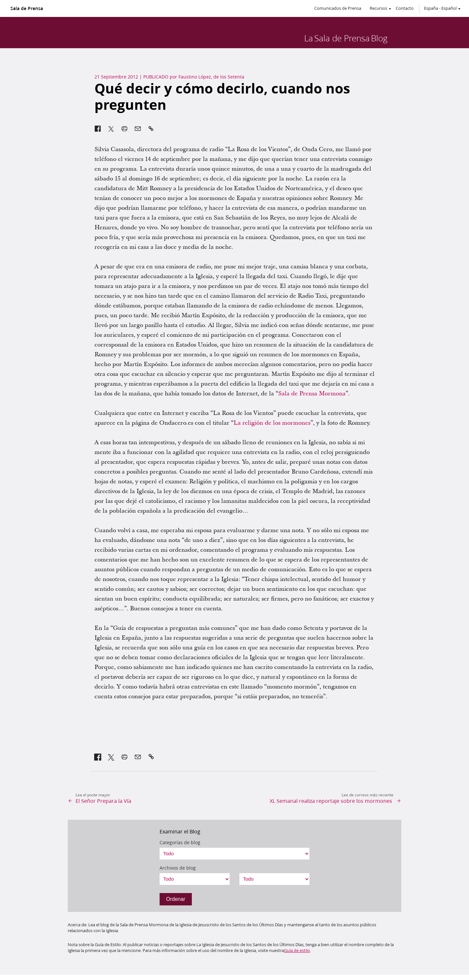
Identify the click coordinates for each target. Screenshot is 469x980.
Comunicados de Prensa (338, 8)
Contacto (405, 8)
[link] (98, 757)
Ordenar (176, 899)
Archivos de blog (178, 868)
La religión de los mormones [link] (272, 423)
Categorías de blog (180, 843)
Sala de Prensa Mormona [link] (312, 394)
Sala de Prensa (27, 8)
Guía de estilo (297, 950)
